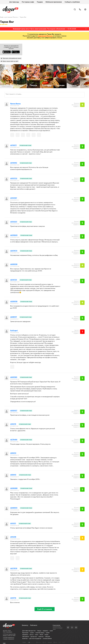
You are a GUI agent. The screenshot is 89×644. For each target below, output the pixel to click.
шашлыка (25, 635)
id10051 (13, 523)
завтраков (25, 637)
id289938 (14, 264)
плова (46, 635)
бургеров (25, 633)
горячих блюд (40, 633)
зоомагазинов (47, 638)
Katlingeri (14, 331)
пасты (32, 635)
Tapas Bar (23, 17)
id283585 (14, 377)
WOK (41, 635)
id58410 (13, 453)
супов (32, 633)
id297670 (14, 251)
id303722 (14, 178)
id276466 (14, 440)
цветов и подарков (35, 638)
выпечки (25, 638)
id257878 (14, 568)
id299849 (14, 235)
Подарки (40, 2)
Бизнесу (25, 625)
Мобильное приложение (54, 2)
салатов (41, 637)
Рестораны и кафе (28, 2)
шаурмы (45, 631)
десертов (34, 637)
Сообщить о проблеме (72, 2)
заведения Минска (45, 36)
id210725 (14, 280)
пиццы (39, 631)
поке (37, 635)
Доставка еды (14, 2)
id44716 (13, 598)
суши (51, 631)
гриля (48, 633)
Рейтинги (34, 625)
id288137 (14, 317)
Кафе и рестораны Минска (9, 17)
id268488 (14, 488)
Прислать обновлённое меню (12, 58)
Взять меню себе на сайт (10, 61)
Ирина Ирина (15, 104)
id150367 (14, 198)
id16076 (13, 424)
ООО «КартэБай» (8, 632)
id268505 (14, 508)
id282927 (14, 411)
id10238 (13, 537)
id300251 (14, 222)
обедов (48, 637)
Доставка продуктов (29, 631)
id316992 (14, 163)
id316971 (13, 145)
